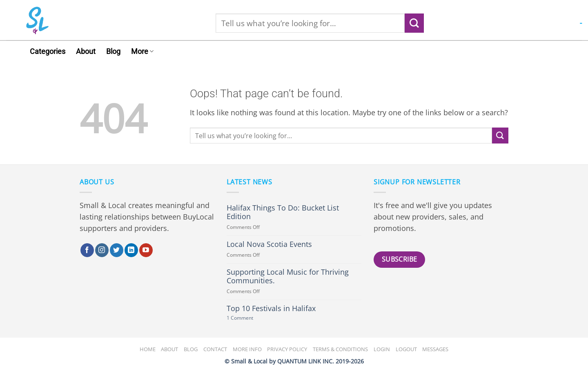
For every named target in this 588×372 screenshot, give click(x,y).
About (86, 52)
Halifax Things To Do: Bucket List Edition (283, 212)
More (142, 52)
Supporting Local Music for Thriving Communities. (288, 276)
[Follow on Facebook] (87, 250)
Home (148, 349)
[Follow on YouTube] (146, 250)
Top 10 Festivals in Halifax (271, 308)
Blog (113, 52)
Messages (435, 349)
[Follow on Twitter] (117, 250)
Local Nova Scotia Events (269, 244)
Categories (48, 52)
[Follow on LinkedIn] (131, 250)
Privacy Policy (287, 349)
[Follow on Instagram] (102, 250)
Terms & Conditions (340, 349)
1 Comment (249, 318)
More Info (247, 349)
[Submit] (414, 23)
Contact (215, 349)
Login (382, 349)
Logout (406, 349)
